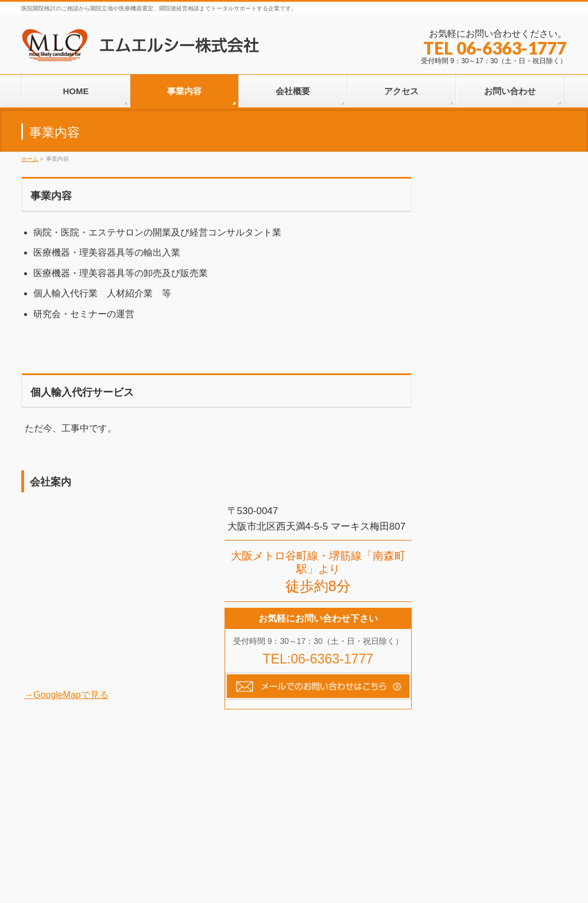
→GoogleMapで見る (66, 695)
